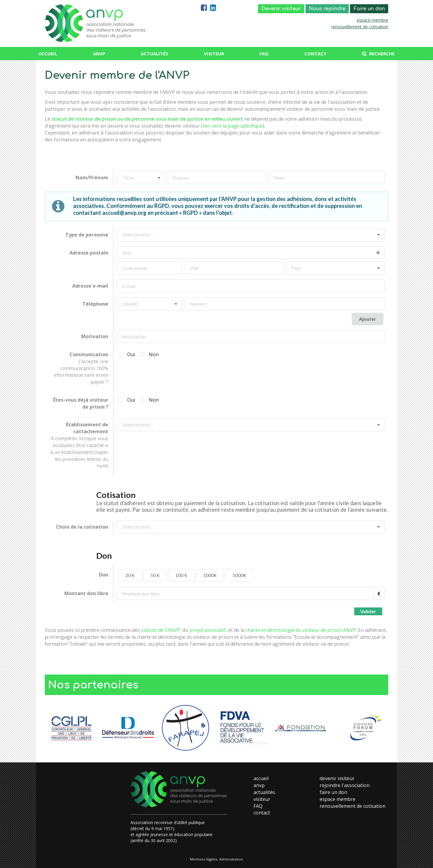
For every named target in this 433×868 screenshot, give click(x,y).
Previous (49, 728)
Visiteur (214, 54)
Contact (315, 54)
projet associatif (208, 630)
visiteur (262, 799)
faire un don (333, 792)
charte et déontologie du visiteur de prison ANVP (301, 630)
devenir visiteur (337, 778)
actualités (264, 792)
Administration (231, 859)
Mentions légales (204, 859)
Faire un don (369, 9)
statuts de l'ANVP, (161, 630)
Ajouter (368, 319)
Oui (131, 355)
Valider (368, 611)
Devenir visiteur (281, 9)
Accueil (48, 54)
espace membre (372, 20)
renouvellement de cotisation (360, 27)
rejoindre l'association (345, 785)
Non (154, 355)
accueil (261, 778)
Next (384, 728)
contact (262, 813)
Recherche (382, 54)
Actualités (154, 54)
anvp (259, 785)
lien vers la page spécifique (233, 126)
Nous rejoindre (327, 9)
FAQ (264, 54)
